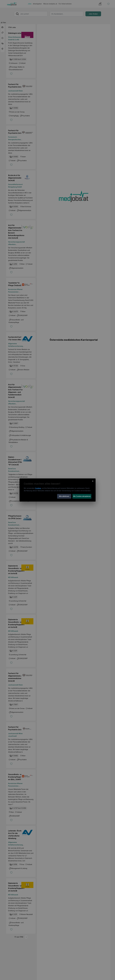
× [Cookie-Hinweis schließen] (93, 481)
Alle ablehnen (64, 496)
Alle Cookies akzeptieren (82, 496)
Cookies (38, 488)
